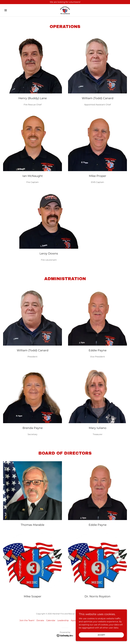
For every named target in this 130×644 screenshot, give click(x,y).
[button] (12, 10)
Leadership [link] (63, 620)
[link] (65, 10)
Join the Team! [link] (27, 620)
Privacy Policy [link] (104, 620)
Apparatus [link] (76, 620)
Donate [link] (40, 620)
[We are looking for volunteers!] (65, 2)
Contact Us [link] (89, 620)
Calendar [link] (51, 620)
